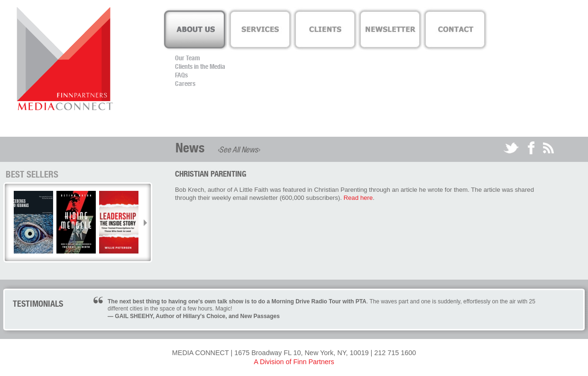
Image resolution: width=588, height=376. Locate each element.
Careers (185, 84)
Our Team (188, 58)
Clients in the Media (200, 66)
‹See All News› (239, 150)
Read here (358, 198)
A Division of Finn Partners (294, 362)
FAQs (181, 75)
